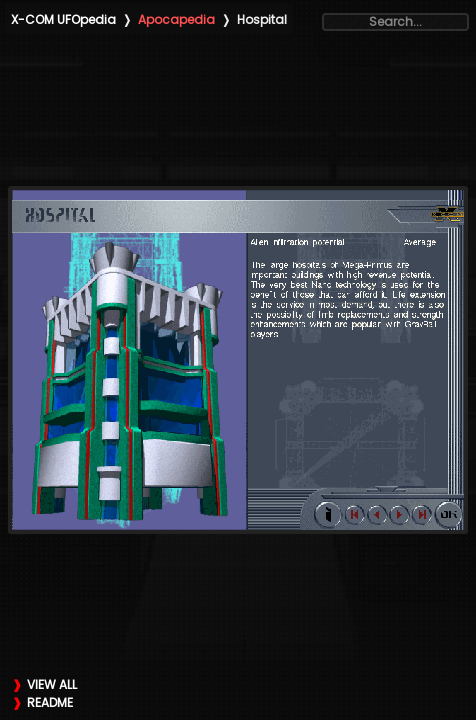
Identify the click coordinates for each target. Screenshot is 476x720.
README (50, 702)
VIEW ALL (52, 684)
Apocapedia (176, 19)
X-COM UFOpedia (63, 19)
